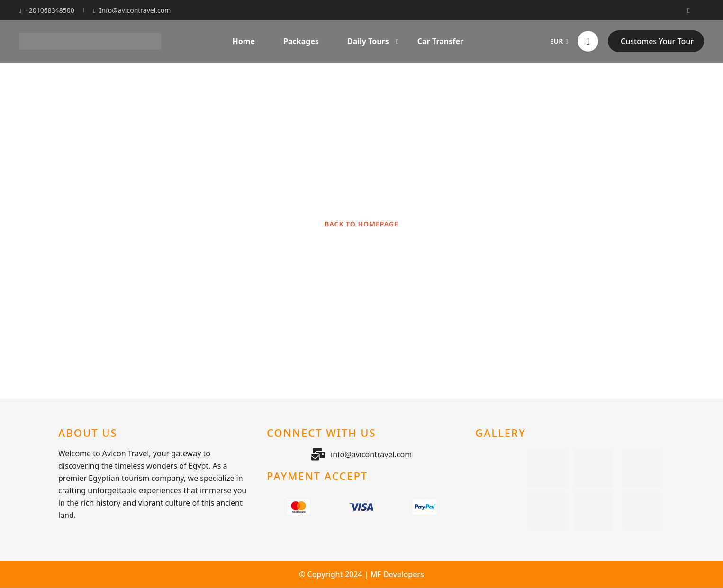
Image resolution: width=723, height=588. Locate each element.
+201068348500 (47, 10)
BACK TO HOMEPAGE (361, 224)
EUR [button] (559, 41)
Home (244, 41)
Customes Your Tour (657, 41)
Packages (301, 41)
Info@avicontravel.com (132, 10)
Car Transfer (440, 41)
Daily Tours (373, 41)
